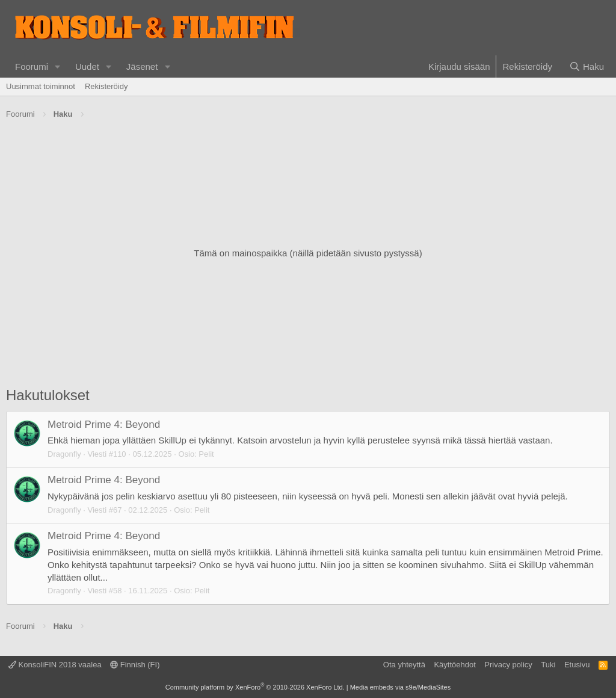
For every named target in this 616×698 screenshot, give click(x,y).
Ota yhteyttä (404, 665)
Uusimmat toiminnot (41, 86)
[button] (58, 66)
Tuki (548, 665)
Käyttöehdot (454, 665)
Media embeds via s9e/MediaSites (401, 687)
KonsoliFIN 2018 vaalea (55, 665)
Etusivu (577, 665)
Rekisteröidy (106, 86)
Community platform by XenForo (255, 687)
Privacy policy (508, 665)
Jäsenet (142, 66)
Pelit (206, 454)
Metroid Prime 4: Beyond (104, 425)
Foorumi (32, 66)
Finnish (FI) (135, 665)
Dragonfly (64, 454)
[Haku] (587, 66)
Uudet (87, 66)
